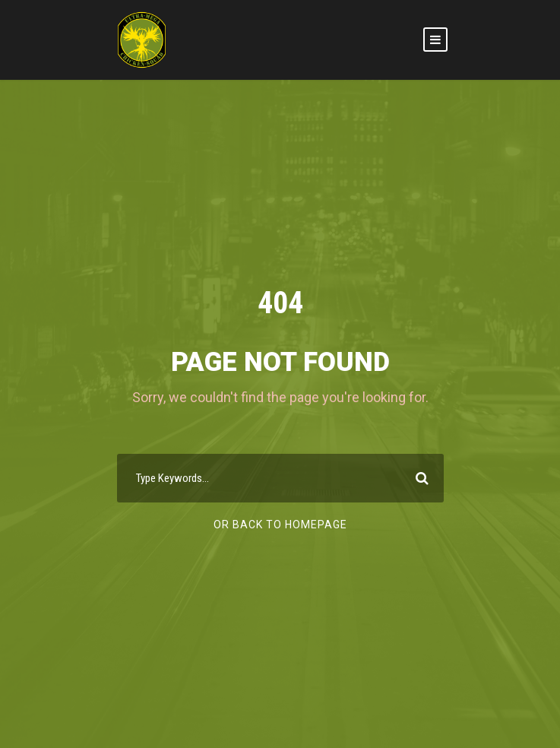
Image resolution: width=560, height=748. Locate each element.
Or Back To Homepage (280, 525)
